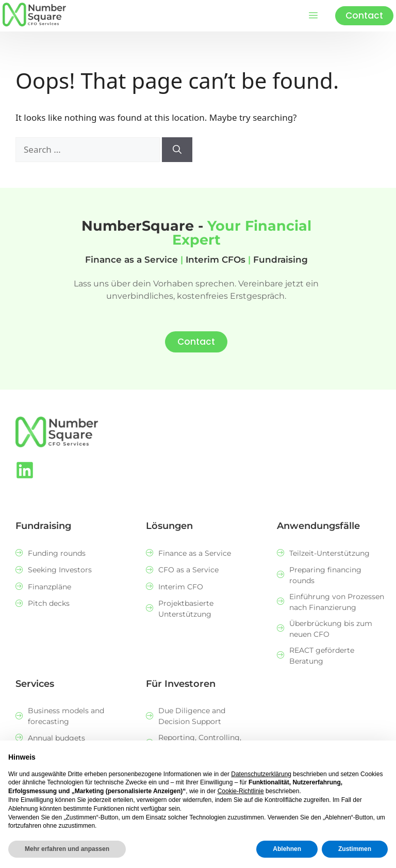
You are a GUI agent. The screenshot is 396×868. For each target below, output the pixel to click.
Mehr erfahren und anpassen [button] (67, 849)
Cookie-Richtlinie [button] (241, 791)
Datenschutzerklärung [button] (261, 774)
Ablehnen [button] (287, 849)
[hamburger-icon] (313, 16)
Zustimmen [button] (355, 849)
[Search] (177, 150)
